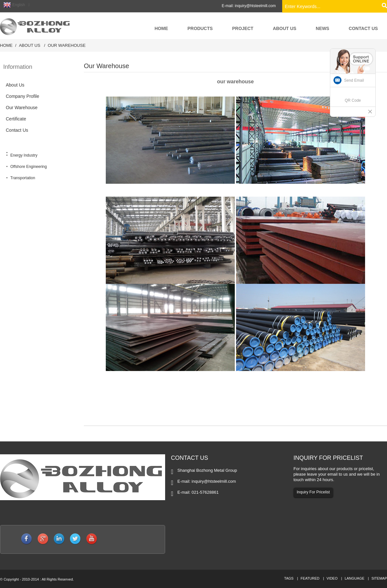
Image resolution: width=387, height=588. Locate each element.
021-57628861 (205, 492)
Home (6, 45)
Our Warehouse (67, 45)
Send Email (354, 80)
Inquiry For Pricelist (313, 492)
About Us (30, 45)
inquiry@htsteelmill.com (255, 6)
